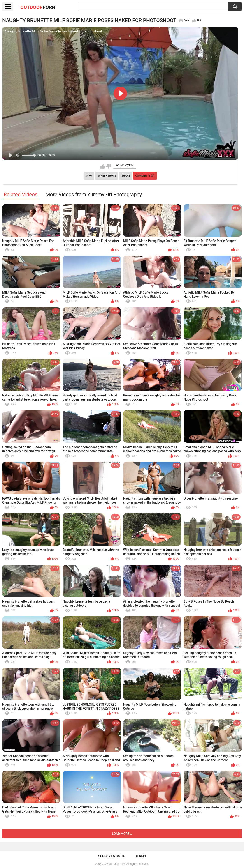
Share (126, 176)
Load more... (122, 834)
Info (89, 176)
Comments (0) (145, 176)
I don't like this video (109, 166)
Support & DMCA (111, 856)
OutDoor (38, 7)
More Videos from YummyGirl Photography (94, 194)
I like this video (103, 166)
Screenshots (107, 176)
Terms (141, 856)
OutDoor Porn (117, 864)
